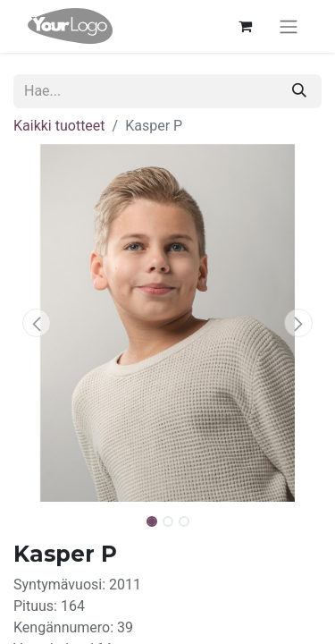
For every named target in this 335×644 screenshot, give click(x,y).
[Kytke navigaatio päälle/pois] (289, 26)
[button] (37, 323)
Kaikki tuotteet (59, 126)
